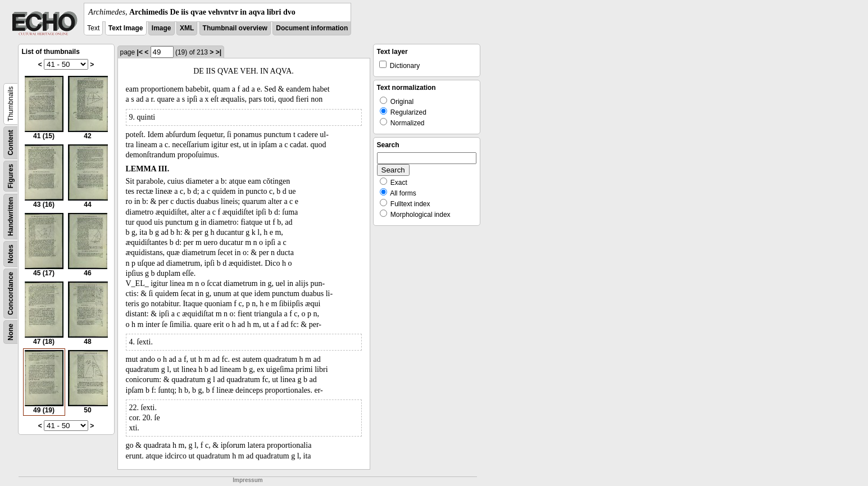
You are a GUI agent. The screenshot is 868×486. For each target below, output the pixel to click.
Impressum (247, 480)
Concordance (11, 294)
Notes (11, 254)
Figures (11, 176)
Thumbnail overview (235, 28)
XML (187, 28)
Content (11, 142)
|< (140, 52)
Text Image (126, 28)
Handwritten (11, 217)
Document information (312, 28)
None (11, 332)
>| (219, 52)
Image (162, 28)
